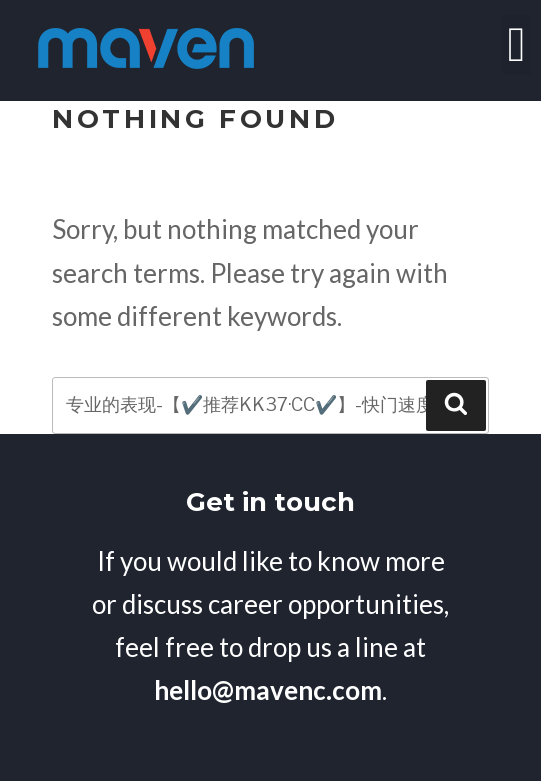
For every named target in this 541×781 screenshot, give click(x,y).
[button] (516, 45)
